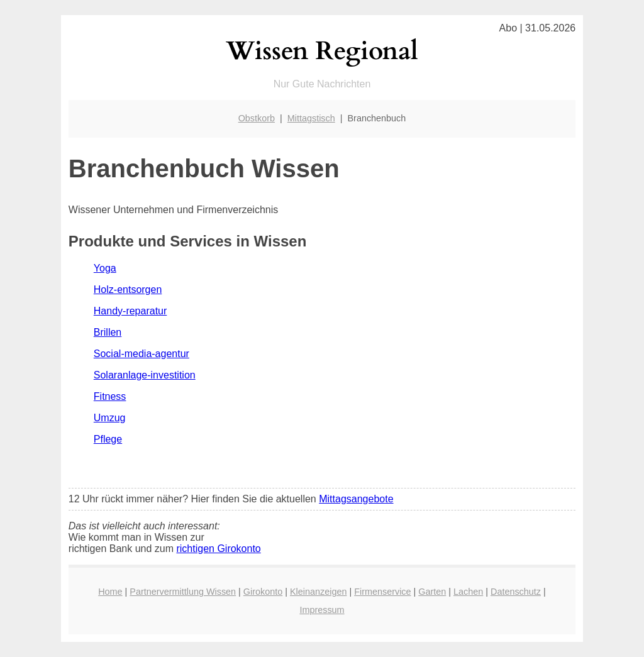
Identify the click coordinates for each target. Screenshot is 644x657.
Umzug (110, 418)
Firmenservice (382, 592)
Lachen (468, 592)
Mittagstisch (311, 118)
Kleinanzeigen (318, 592)
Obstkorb (257, 118)
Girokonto (263, 592)
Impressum (322, 610)
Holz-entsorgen (128, 290)
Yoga (105, 268)
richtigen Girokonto (218, 549)
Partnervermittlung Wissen (183, 592)
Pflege (108, 439)
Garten (432, 592)
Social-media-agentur (142, 354)
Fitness (110, 396)
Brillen (108, 332)
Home (110, 592)
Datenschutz (516, 592)
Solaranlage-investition (145, 375)
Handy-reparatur (130, 311)
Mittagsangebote (356, 499)
